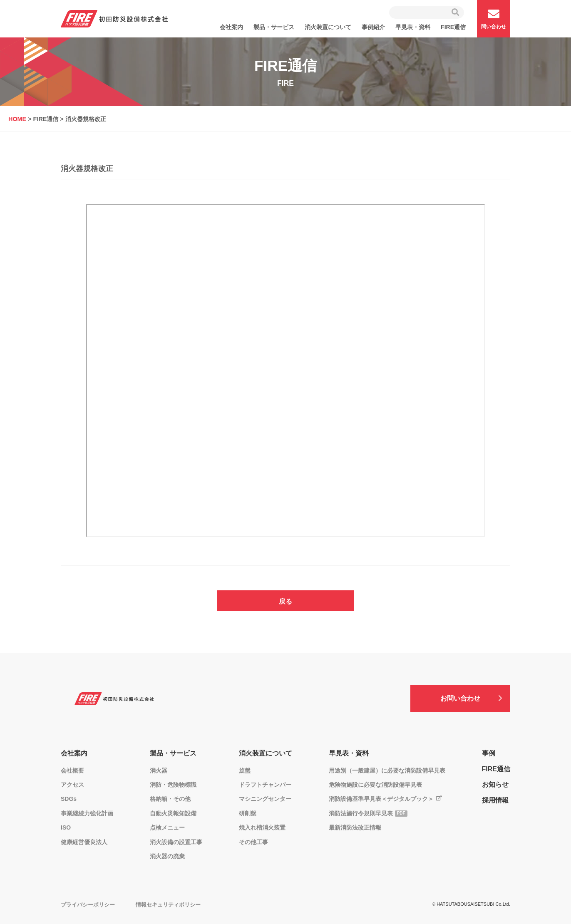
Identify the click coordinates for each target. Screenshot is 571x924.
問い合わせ (494, 19)
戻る (285, 601)
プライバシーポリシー (88, 905)
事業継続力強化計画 (87, 813)
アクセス (72, 785)
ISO (66, 827)
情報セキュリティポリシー (168, 905)
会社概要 (72, 770)
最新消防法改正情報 (355, 827)
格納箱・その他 (170, 799)
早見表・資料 (413, 27)
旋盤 (245, 770)
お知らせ (495, 784)
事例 (489, 753)
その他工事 (253, 842)
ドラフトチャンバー (265, 785)
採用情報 (495, 800)
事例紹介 (373, 27)
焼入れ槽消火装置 (262, 827)
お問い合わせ (460, 698)
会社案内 (231, 27)
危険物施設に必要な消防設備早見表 (375, 785)
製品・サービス (274, 27)
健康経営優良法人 (84, 842)
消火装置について (328, 27)
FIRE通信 (453, 27)
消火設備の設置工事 (176, 842)
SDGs (69, 799)
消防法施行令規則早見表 (361, 813)
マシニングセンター (265, 799)
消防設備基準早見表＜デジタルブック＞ (381, 799)
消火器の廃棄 (167, 856)
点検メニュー (167, 827)
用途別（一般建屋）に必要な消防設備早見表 (387, 770)
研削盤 (248, 813)
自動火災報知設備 (173, 813)
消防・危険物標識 (173, 785)
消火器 (159, 770)
